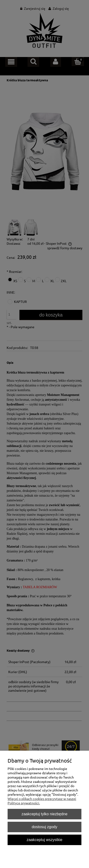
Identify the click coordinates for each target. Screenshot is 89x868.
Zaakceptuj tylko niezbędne (44, 814)
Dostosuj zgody (44, 827)
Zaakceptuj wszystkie (44, 840)
